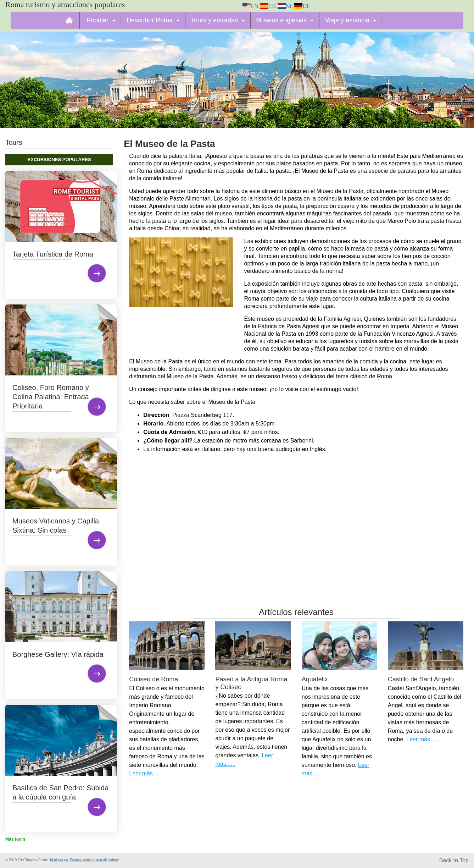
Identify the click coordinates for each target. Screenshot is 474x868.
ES (268, 6)
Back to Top (454, 860)
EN (251, 6)
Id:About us (59, 860)
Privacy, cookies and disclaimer (94, 860)
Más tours (15, 839)
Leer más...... (146, 773)
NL (285, 6)
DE (302, 6)
